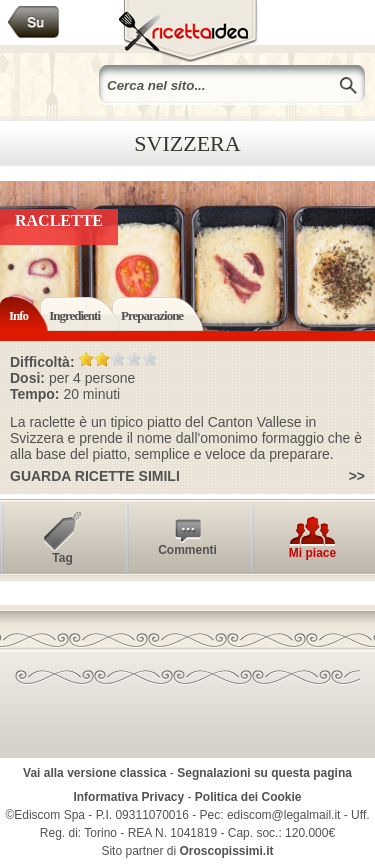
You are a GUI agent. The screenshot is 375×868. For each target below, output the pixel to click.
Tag (62, 558)
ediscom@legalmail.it (284, 815)
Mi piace (312, 553)
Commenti (187, 550)
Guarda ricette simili (95, 476)
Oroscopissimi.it (227, 851)
